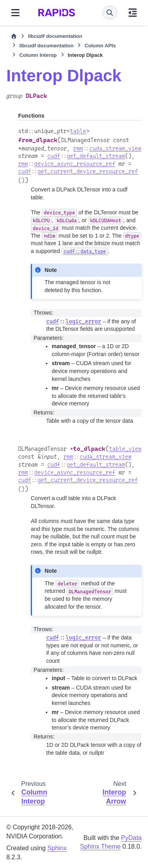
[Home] (14, 36)
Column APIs (100, 46)
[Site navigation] (15, 13)
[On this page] (133, 13)
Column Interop (38, 55)
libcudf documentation (55, 36)
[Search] (110, 13)
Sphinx (57, 848)
